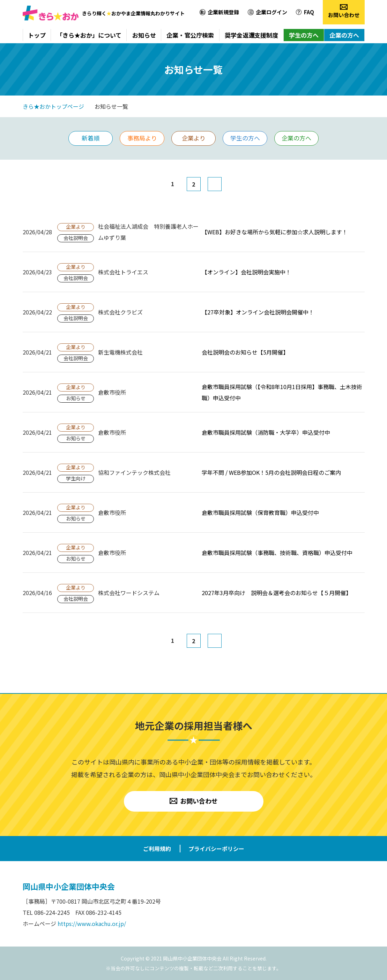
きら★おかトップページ (53, 106)
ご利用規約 (157, 849)
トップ (37, 35)
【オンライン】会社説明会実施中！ (246, 272)
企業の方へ (344, 35)
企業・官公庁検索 (190, 35)
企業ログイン (271, 12)
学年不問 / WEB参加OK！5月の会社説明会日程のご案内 (271, 472)
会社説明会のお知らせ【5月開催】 (245, 352)
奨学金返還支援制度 (251, 35)
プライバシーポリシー (216, 849)
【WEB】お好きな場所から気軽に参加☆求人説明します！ (275, 232)
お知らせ (144, 35)
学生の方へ (304, 35)
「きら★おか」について (89, 35)
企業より (194, 138)
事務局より (142, 138)
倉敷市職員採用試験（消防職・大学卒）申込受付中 (266, 432)
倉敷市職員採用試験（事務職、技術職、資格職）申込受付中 (277, 553)
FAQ (309, 12)
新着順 (91, 138)
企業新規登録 (223, 12)
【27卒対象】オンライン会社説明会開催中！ (258, 312)
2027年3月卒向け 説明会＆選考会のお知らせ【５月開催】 (277, 593)
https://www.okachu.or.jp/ (92, 924)
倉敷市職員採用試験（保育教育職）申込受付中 (260, 512)
